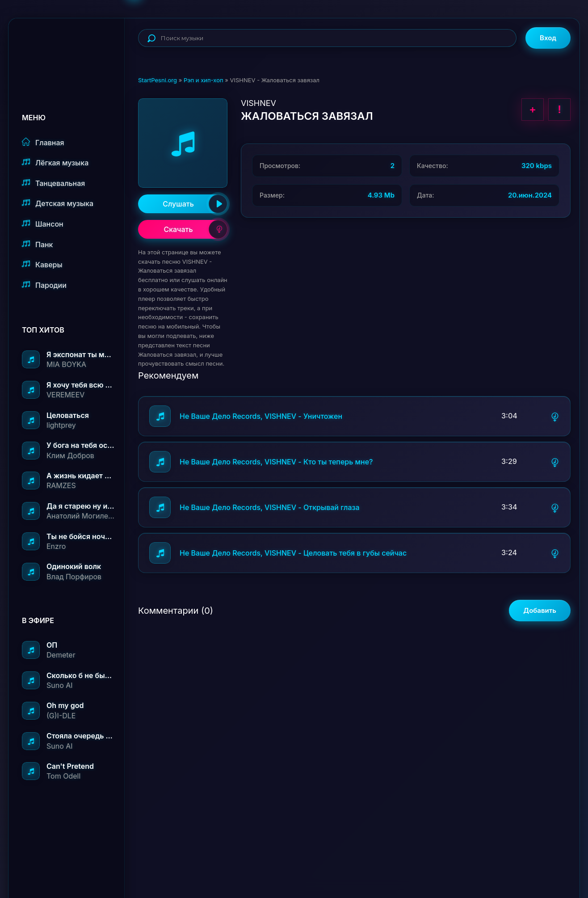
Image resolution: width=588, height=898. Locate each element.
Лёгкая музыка (55, 162)
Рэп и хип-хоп (204, 80)
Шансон (43, 224)
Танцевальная (53, 183)
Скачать (195, 229)
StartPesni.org (157, 80)
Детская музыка (58, 203)
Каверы (42, 264)
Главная (43, 142)
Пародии (44, 285)
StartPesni (73, 47)
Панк (37, 244)
